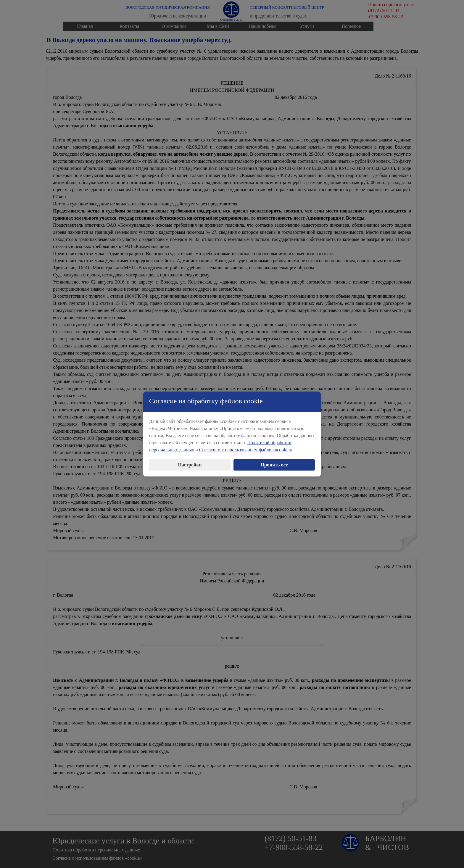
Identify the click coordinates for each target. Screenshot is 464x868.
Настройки (190, 462)
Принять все (274, 462)
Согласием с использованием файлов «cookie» (246, 447)
